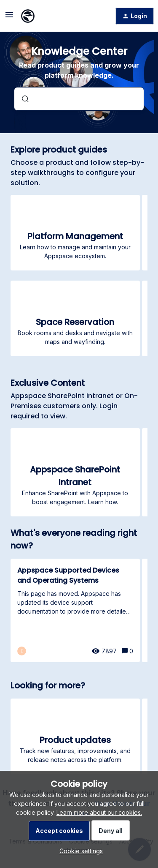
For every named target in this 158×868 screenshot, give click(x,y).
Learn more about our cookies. (99, 812)
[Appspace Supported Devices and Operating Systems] (75, 610)
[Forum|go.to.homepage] (28, 16)
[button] (79, 851)
